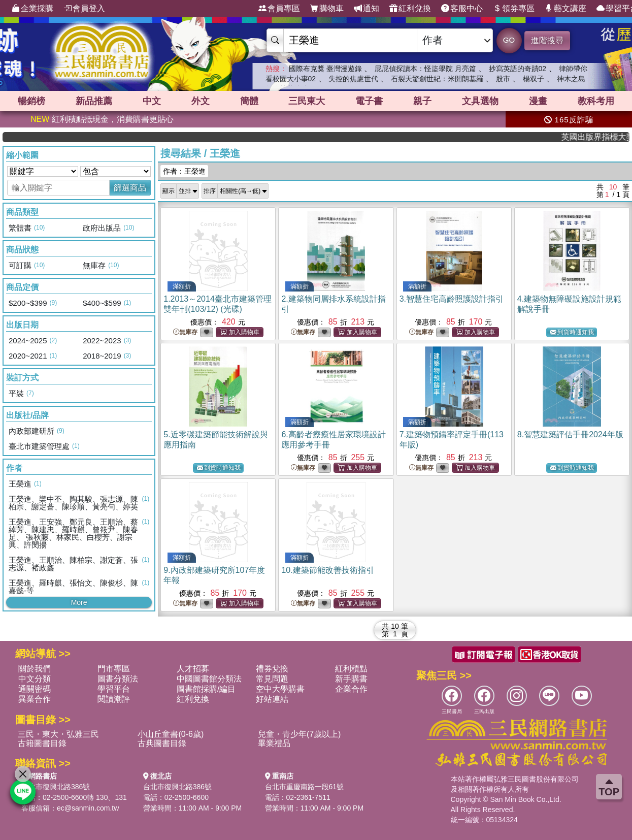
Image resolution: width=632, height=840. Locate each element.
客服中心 (462, 9)
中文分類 (35, 679)
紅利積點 (351, 669)
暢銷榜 (31, 101)
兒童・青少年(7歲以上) (300, 734)
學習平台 (114, 689)
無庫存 (185, 332)
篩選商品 (130, 188)
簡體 (249, 101)
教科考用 (596, 101)
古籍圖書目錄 (42, 743)
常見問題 (272, 679)
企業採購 (32, 9)
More (79, 602)
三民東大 (307, 101)
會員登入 (84, 9)
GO (509, 40)
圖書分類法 (118, 679)
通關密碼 (35, 689)
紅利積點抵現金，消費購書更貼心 (102, 119)
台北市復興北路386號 (56, 787)
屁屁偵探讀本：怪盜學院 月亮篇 (425, 69)
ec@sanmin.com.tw (88, 808)
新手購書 (351, 679)
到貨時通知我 (572, 332)
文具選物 (480, 101)
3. (452, 299)
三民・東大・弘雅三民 (58, 734)
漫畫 (538, 101)
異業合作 (35, 699)
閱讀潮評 (114, 699)
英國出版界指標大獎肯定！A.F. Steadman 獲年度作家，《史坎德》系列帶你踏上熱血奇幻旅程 (603, 137)
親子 (422, 101)
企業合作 (351, 689)
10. (327, 570)
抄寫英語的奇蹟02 (518, 69)
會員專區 (279, 9)
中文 (152, 101)
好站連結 (272, 699)
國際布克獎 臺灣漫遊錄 (325, 69)
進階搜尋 (547, 40)
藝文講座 (566, 9)
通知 (367, 9)
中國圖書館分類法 (209, 679)
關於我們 (35, 669)
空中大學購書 (280, 689)
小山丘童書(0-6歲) (171, 734)
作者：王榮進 (184, 171)
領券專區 (514, 9)
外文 (201, 101)
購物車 (327, 9)
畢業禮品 (274, 743)
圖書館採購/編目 (206, 689)
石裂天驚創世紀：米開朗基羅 (437, 79)
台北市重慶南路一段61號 (305, 787)
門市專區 (114, 669)
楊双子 (534, 79)
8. (570, 434)
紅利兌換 (410, 9)
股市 (503, 79)
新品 (94, 101)
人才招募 (193, 669)
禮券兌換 (272, 669)
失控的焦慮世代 (353, 79)
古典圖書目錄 (162, 743)
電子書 (369, 101)
